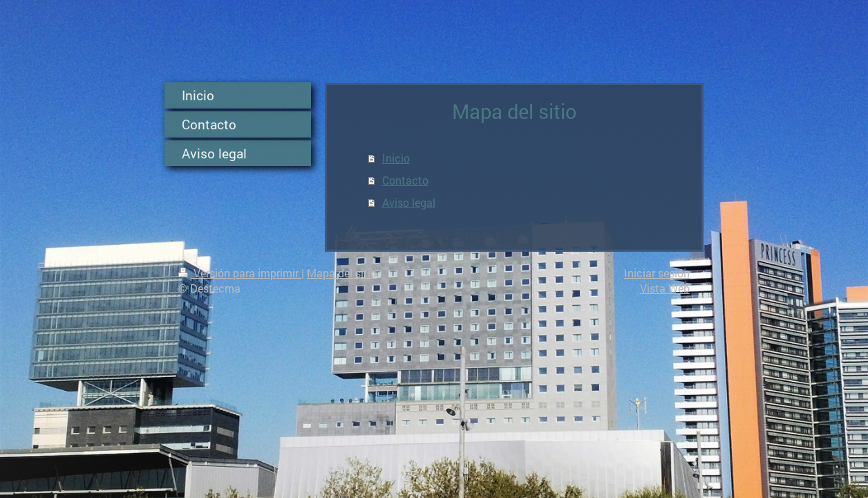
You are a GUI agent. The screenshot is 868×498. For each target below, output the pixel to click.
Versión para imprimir (240, 273)
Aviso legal (409, 202)
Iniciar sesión (657, 273)
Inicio (396, 158)
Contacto (405, 180)
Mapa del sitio (342, 273)
